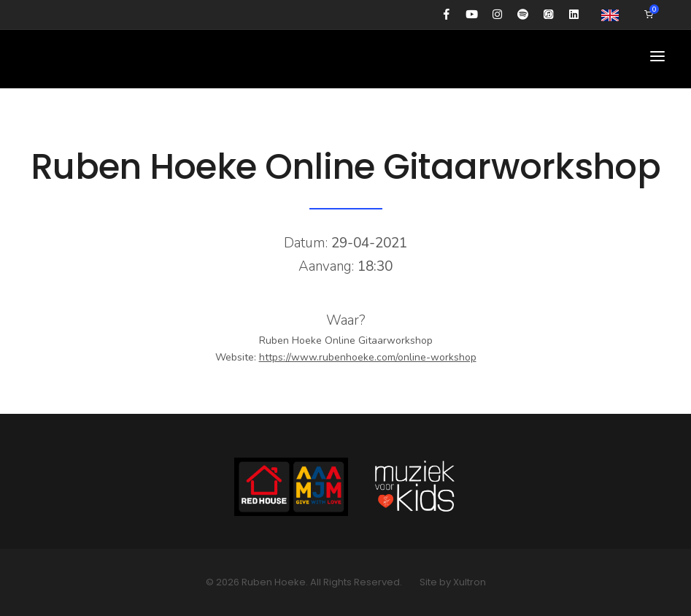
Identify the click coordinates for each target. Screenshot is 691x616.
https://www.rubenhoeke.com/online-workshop (368, 357)
